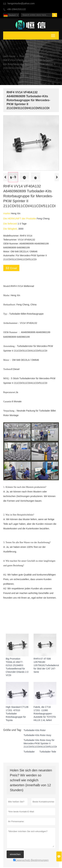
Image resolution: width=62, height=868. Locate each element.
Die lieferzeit (10, 224)
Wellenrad (38, 56)
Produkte (24, 56)
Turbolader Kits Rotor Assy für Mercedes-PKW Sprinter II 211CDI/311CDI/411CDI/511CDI (40, 745)
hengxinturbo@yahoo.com (21, 4)
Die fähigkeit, (11, 229)
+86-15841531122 (16, 9)
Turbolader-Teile (48, 753)
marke (7, 214)
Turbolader (29, 753)
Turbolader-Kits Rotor (34, 731)
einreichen (15, 855)
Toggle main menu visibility (53, 35)
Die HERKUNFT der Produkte (20, 219)
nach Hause (9, 56)
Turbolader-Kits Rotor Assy (37, 736)
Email (11, 269)
